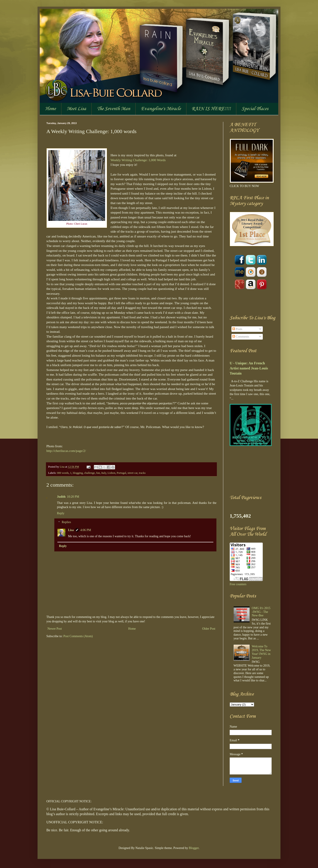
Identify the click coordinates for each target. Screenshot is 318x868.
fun (98, 473)
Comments (241, 337)
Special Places (255, 109)
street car (132, 473)
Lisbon (111, 473)
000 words (63, 473)
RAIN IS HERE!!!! (211, 109)
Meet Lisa (76, 109)
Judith (61, 497)
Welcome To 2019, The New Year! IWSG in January (261, 652)
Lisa (62, 467)
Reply (61, 513)
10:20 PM (73, 497)
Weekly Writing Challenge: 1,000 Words (138, 160)
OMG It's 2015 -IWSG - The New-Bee (261, 612)
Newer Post (55, 629)
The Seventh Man (114, 109)
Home (50, 109)
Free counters (238, 584)
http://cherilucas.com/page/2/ (66, 451)
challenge (89, 473)
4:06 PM (86, 530)
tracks (142, 473)
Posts (237, 329)
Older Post (209, 629)
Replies (66, 522)
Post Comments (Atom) (78, 636)
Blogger (194, 848)
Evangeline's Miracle (161, 109)
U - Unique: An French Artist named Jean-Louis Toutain (249, 368)
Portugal (122, 473)
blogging (78, 473)
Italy (104, 473)
